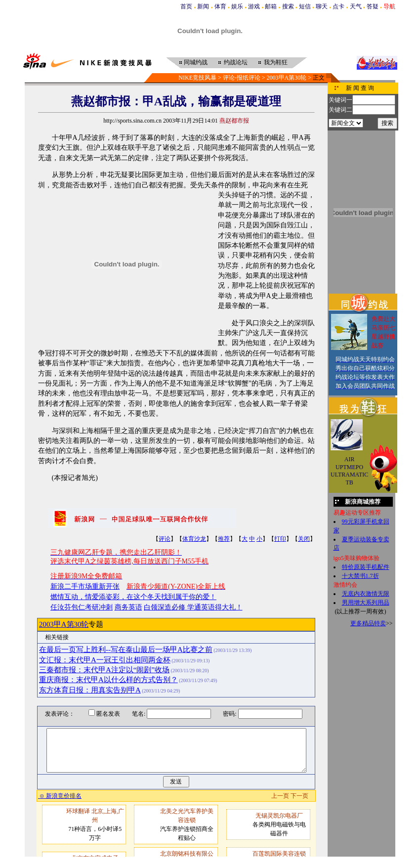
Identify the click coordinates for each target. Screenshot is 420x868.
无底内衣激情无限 (366, 594)
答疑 (373, 6)
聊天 (322, 6)
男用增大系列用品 (366, 603)
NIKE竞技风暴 (197, 78)
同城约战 (196, 62)
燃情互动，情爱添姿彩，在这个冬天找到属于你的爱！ (133, 597)
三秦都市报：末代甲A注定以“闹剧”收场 (104, 670)
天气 (356, 6)
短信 (305, 6)
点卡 (338, 6)
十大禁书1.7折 (360, 576)
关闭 (304, 539)
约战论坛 (236, 62)
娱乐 (237, 6)
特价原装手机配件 (366, 567)
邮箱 (271, 6)
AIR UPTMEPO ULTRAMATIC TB (349, 471)
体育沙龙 (194, 539)
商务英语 (128, 607)
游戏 (254, 6)
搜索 (288, 6)
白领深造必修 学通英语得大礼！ (193, 607)
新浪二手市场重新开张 (85, 586)
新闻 (203, 6)
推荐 (224, 539)
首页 (186, 6)
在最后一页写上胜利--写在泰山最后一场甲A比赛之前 (126, 650)
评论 (165, 539)
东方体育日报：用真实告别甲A (90, 690)
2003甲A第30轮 (287, 78)
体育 (220, 6)
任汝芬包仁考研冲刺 (82, 607)
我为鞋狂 (276, 62)
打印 (280, 539)
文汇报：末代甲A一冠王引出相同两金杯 (105, 660)
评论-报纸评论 (242, 78)
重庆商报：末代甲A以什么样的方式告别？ (108, 680)
